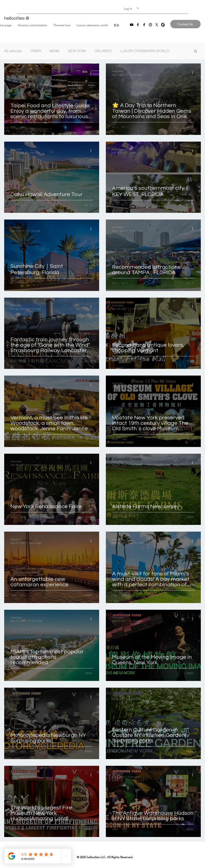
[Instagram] (150, 25)
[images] (163, 25)
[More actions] (92, 73)
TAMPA (36, 51)
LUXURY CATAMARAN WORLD (145, 51)
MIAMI (54, 51)
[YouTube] (132, 25)
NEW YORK (77, 51)
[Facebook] (138, 25)
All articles (13, 51)
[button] (138, 8)
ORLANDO (103, 51)
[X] (157, 25)
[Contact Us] (185, 24)
